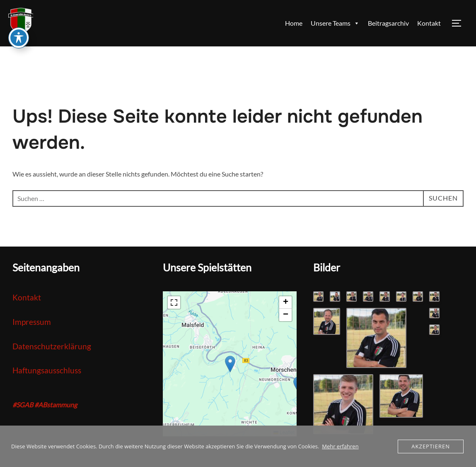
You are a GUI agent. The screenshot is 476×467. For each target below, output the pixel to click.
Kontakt (429, 23)
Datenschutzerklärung (52, 346)
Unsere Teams (335, 23)
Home (294, 23)
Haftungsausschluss (47, 370)
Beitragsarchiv (388, 23)
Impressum (32, 322)
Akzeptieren (431, 446)
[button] (230, 364)
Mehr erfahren (340, 446)
